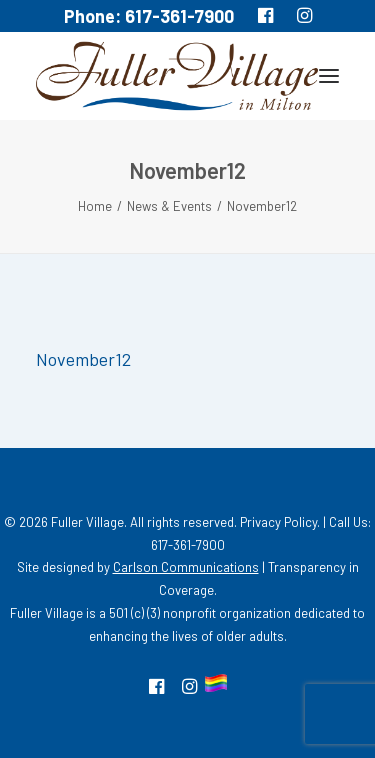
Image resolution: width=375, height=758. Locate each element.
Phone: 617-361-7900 (149, 16)
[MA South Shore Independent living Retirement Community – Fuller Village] (177, 76)
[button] (329, 76)
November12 (83, 359)
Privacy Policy (278, 522)
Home (95, 206)
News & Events (169, 206)
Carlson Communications (186, 567)
